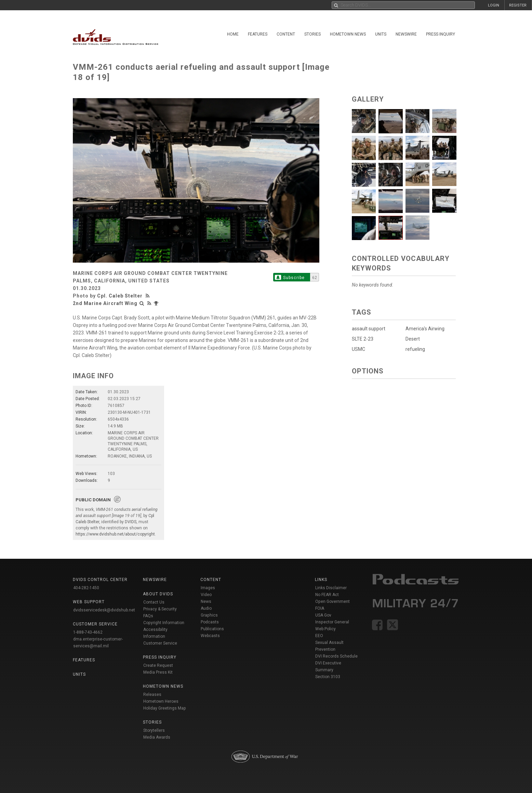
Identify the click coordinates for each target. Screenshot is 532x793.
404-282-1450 (86, 588)
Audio (206, 608)
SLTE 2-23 (363, 339)
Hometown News (348, 34)
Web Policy (325, 629)
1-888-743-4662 (88, 632)
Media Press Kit (158, 672)
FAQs (148, 616)
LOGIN (494, 5)
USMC (358, 349)
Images (208, 588)
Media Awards (157, 737)
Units (381, 34)
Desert (413, 339)
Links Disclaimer (331, 588)
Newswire (406, 34)
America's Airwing (425, 329)
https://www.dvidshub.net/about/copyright (115, 534)
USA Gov (323, 615)
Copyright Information (164, 623)
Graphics (209, 615)
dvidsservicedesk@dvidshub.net (104, 610)
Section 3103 (328, 677)
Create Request (158, 665)
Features (258, 34)
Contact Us (154, 602)
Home (233, 34)
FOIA (320, 608)
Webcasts (210, 636)
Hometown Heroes (161, 701)
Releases (152, 695)
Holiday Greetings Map (165, 708)
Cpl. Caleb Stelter (120, 296)
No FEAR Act (327, 595)
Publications (212, 629)
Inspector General (332, 622)
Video (206, 595)
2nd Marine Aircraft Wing (105, 303)
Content (286, 34)
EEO (319, 636)
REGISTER (518, 5)
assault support (369, 329)
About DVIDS (158, 594)
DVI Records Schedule (336, 656)
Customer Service (160, 643)
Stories (312, 34)
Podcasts (210, 622)
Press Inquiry (441, 34)
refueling (415, 349)
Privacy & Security (160, 609)
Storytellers (154, 730)
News (206, 602)
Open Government (332, 602)
